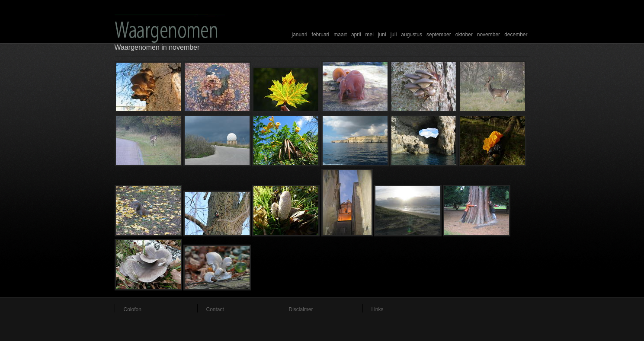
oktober (464, 35)
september (439, 35)
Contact (215, 309)
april (356, 35)
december (516, 35)
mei (370, 35)
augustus (412, 35)
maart (340, 35)
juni (382, 35)
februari (321, 35)
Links (378, 309)
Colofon (133, 309)
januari (300, 35)
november (489, 35)
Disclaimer (301, 309)
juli (394, 35)
